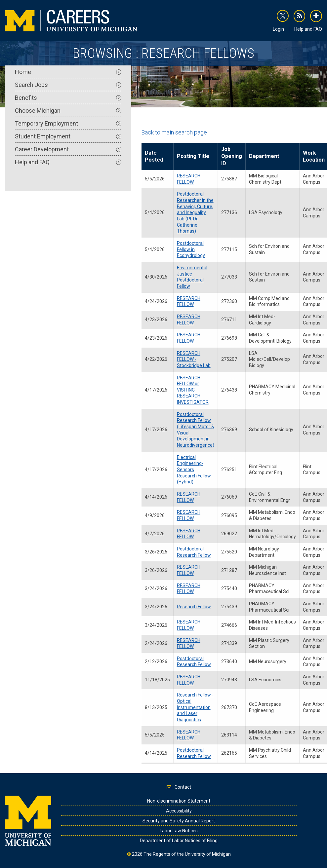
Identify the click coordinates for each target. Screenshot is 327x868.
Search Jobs (68, 85)
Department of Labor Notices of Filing (179, 841)
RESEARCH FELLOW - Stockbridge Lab (194, 359)
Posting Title (193, 156)
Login (278, 29)
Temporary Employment (68, 123)
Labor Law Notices (179, 831)
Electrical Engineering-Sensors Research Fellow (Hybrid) (194, 470)
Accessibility (179, 811)
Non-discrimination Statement (179, 801)
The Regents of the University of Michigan (187, 854)
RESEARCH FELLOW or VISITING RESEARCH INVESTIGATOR (193, 390)
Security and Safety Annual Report (179, 821)
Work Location (314, 156)
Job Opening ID (232, 156)
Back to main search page (174, 132)
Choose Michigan (68, 111)
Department (264, 156)
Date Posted (154, 156)
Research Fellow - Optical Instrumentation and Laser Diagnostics (195, 707)
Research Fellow (194, 607)
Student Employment (68, 136)
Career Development (68, 149)
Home (68, 72)
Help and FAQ (308, 29)
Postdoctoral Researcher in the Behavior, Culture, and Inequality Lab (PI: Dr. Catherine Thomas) (195, 212)
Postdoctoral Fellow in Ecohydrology (191, 249)
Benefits (68, 98)
